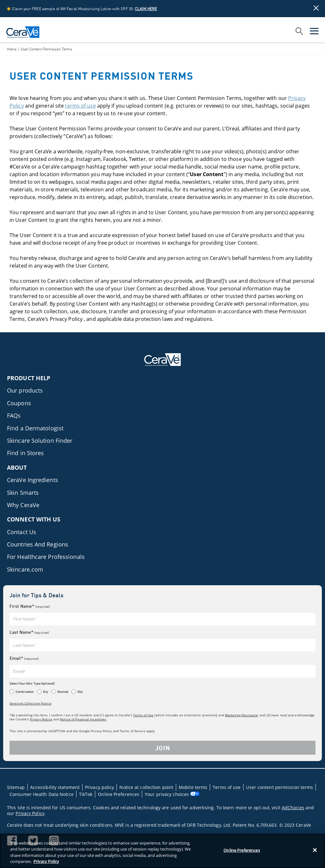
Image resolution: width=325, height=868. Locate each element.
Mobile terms (193, 787)
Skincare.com (25, 569)
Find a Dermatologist (35, 428)
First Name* (30, 606)
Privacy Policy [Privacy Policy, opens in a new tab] (46, 861)
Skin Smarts (23, 493)
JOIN (163, 748)
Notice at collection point (146, 787)
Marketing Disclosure (241, 715)
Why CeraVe (23, 505)
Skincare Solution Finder (40, 441)
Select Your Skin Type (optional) (32, 683)
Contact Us (22, 532)
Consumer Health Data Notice (42, 794)
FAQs (14, 415)
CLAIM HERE (146, 9)
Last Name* (29, 632)
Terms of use (227, 787)
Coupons (19, 403)
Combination (25, 692)
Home (12, 49)
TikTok (86, 794)
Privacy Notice (41, 719)
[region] (162, 851)
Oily (80, 692)
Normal (63, 692)
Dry (46, 692)
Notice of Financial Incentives (83, 719)
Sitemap (16, 787)
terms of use (80, 106)
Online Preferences (119, 794)
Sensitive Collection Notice (30, 703)
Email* (24, 658)
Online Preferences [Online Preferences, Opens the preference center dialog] (242, 850)
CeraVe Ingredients (33, 480)
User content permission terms (279, 787)
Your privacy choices (172, 794)
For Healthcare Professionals (46, 557)
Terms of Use (143, 715)
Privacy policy (99, 787)
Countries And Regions (38, 544)
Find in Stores (25, 453)
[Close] (315, 850)
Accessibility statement (55, 787)
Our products (25, 390)
